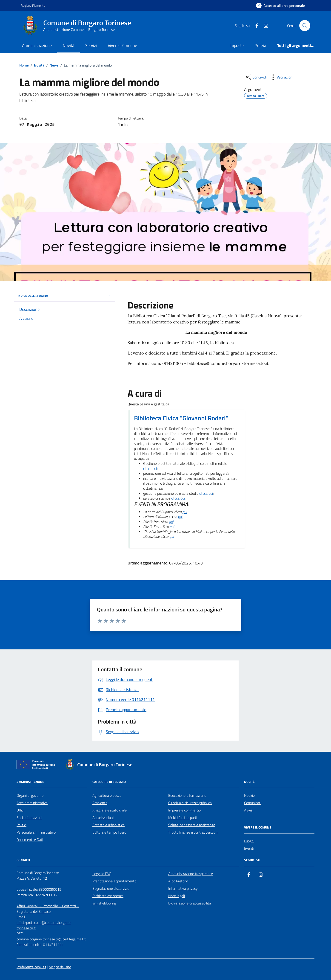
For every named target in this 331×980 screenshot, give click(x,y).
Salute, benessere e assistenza (192, 825)
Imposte (237, 45)
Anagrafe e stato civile (110, 810)
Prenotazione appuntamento (114, 881)
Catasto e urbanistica (108, 825)
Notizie (249, 795)
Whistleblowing (104, 903)
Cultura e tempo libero (109, 832)
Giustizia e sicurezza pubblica (190, 803)
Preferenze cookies (31, 967)
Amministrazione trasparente (191, 874)
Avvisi (249, 810)
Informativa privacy (183, 888)
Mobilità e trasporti (183, 817)
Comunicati (253, 803)
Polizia (260, 45)
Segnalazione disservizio (111, 888)
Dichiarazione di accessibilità (190, 903)
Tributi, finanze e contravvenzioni (193, 832)
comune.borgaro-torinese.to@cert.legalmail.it (51, 939)
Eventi (249, 848)
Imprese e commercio (184, 810)
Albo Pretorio (178, 881)
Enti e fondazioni (29, 817)
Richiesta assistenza (108, 896)
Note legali (177, 896)
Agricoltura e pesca (107, 795)
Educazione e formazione (187, 795)
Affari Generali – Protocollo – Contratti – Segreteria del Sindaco (48, 909)
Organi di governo (30, 795)
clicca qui (150, 469)
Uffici (20, 810)
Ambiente (100, 803)
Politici (21, 825)
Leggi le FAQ (102, 874)
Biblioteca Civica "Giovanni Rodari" (181, 418)
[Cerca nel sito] (305, 26)
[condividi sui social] (256, 77)
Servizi (91, 45)
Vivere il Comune (122, 45)
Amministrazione (37, 45)
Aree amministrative (32, 803)
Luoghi (249, 841)
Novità (68, 45)
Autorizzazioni (103, 817)
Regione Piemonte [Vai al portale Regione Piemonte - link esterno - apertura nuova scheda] (33, 5)
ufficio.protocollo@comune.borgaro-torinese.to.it (44, 925)
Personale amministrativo (36, 832)
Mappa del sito (60, 967)
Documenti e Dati (30, 840)
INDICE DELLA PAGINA (64, 296)
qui (185, 512)
